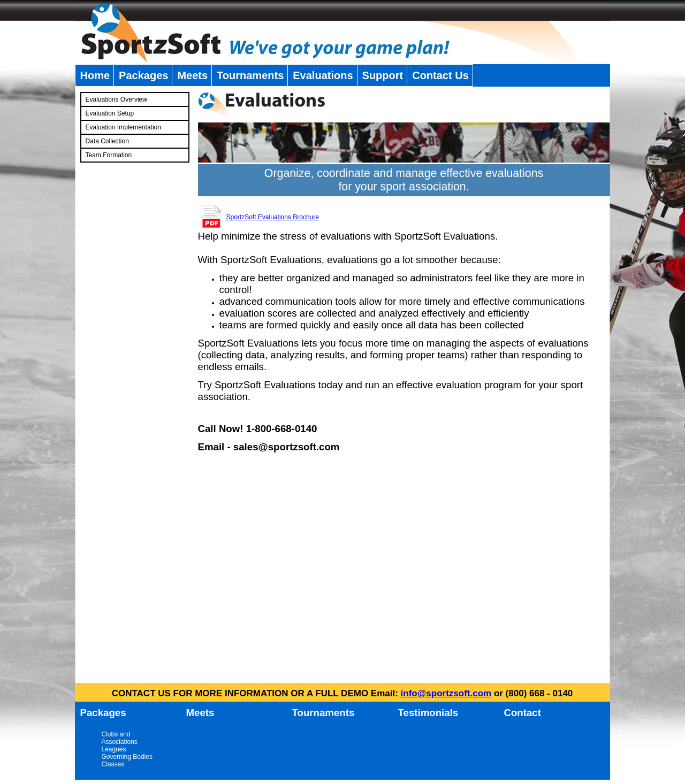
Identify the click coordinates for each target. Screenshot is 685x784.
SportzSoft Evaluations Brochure (273, 217)
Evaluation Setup (110, 113)
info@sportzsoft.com (446, 693)
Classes (113, 764)
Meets (192, 75)
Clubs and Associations (120, 738)
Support (383, 75)
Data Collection (107, 141)
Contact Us (440, 75)
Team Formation (109, 155)
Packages (143, 75)
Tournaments (250, 75)
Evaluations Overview (116, 99)
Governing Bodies (127, 757)
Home (95, 75)
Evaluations (323, 75)
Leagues (114, 749)
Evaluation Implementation (123, 127)
